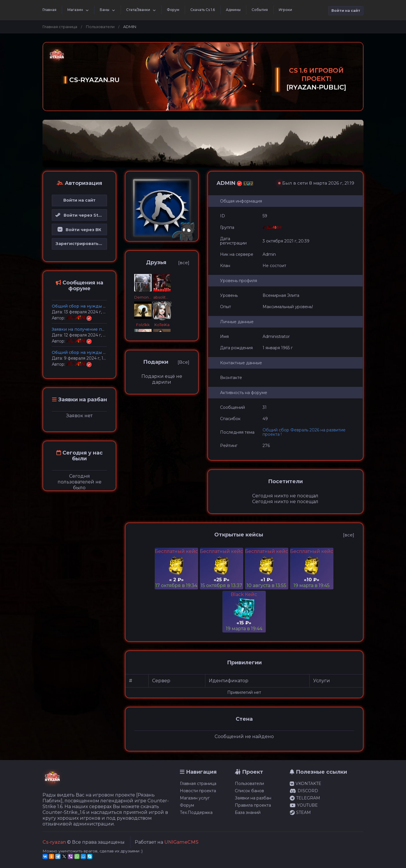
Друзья (156, 262)
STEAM (300, 812)
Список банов (249, 791)
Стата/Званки (138, 10)
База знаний (248, 812)
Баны (105, 10)
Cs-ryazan (54, 842)
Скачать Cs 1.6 (203, 10)
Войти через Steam (81, 215)
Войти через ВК (79, 230)
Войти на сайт (346, 11)
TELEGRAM (305, 798)
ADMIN (76, 318)
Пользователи (100, 27)
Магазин (75, 10)
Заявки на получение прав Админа (90, 329)
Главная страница (60, 27)
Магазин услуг (195, 798)
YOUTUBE (304, 805)
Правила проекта (253, 805)
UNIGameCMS (181, 842)
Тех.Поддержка (196, 812)
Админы (233, 10)
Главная (49, 10)
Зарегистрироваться (80, 244)
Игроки (285, 10)
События (260, 10)
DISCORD (304, 791)
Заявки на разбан (253, 798)
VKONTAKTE (306, 784)
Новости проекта (198, 791)
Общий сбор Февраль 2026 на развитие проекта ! (304, 432)
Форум (173, 10)
